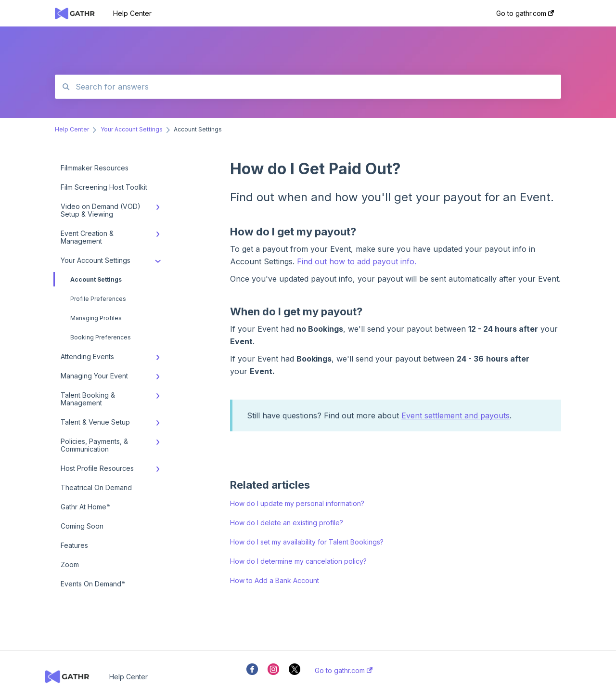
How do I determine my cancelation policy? (298, 561)
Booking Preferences (101, 337)
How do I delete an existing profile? (287, 523)
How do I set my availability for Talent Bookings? (307, 542)
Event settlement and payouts (456, 415)
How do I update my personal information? (297, 503)
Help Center (132, 13)
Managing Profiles (96, 318)
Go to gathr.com (344, 671)
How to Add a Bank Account (275, 580)
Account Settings (88, 279)
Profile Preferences (98, 299)
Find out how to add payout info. (357, 261)
